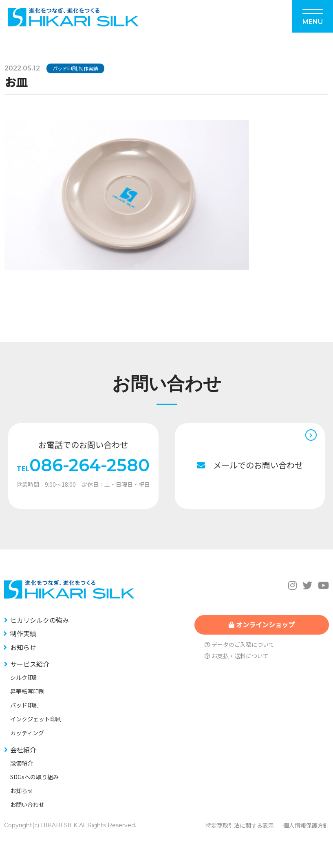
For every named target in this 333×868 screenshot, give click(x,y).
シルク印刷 (24, 677)
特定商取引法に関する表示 (240, 825)
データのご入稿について (239, 644)
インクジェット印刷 (36, 719)
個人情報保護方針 (306, 825)
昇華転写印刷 (27, 691)
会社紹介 (23, 749)
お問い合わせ (27, 804)
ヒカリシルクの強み (40, 620)
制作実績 (88, 68)
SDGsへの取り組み (34, 777)
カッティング (27, 733)
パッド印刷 (65, 68)
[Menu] (313, 16)
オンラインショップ (262, 624)
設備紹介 (22, 763)
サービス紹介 (30, 664)
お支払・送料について (237, 656)
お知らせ (23, 647)
